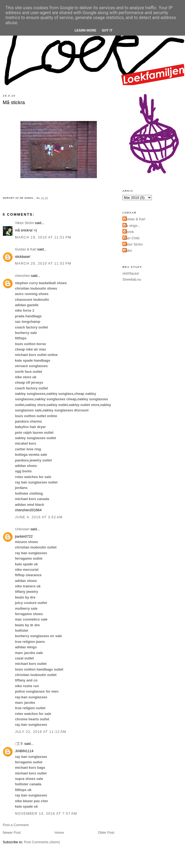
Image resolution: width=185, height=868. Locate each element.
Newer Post (12, 833)
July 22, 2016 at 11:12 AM (41, 732)
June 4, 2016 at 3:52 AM (39, 517)
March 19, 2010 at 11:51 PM (43, 237)
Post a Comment (16, 825)
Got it (107, 30)
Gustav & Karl (26, 249)
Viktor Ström (24, 223)
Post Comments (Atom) (42, 842)
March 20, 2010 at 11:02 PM (43, 263)
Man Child (132, 238)
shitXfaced (130, 273)
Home (59, 833)
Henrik (129, 232)
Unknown (22, 529)
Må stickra (14, 103)
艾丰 (19, 744)
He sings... (132, 226)
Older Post (106, 833)
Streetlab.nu (132, 279)
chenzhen (22, 276)
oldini (128, 251)
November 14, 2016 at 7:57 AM (46, 813)
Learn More (85, 30)
